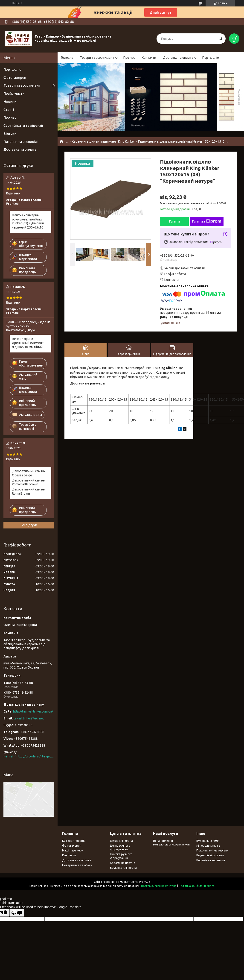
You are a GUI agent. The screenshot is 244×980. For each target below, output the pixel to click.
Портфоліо (211, 58)
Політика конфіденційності (197, 886)
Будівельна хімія (208, 841)
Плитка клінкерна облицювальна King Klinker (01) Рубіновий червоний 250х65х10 (28, 221)
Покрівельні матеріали (212, 850)
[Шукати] (220, 39)
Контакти (149, 58)
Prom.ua (145, 882)
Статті (9, 110)
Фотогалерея (15, 78)
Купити (174, 221)
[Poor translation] (17, 913)
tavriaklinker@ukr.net (29, 718)
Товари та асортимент (97, 58)
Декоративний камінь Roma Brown (28, 491)
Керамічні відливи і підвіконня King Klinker (103, 141)
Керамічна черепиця (211, 860)
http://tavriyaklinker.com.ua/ (33, 711)
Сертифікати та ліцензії (23, 125)
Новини (10, 101)
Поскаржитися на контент (159, 886)
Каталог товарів (74, 841)
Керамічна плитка (123, 863)
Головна (67, 58)
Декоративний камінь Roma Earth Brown (28, 482)
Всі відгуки (29, 525)
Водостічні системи (210, 855)
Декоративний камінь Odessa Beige (28, 473)
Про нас (129, 58)
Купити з (207, 221)
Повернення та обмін (77, 865)
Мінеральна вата (208, 845)
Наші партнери (73, 850)
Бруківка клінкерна (123, 868)
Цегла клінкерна (121, 841)
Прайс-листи (14, 93)
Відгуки (10, 134)
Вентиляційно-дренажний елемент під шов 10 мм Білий (28, 343)
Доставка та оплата (178, 58)
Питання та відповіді (21, 142)
